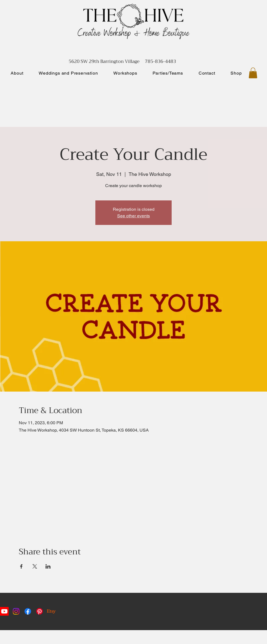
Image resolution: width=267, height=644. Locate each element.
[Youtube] (4, 611)
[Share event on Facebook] (21, 566)
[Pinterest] (40, 611)
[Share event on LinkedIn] (48, 566)
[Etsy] (51, 611)
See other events (133, 216)
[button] (253, 73)
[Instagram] (16, 611)
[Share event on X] (35, 566)
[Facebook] (28, 611)
